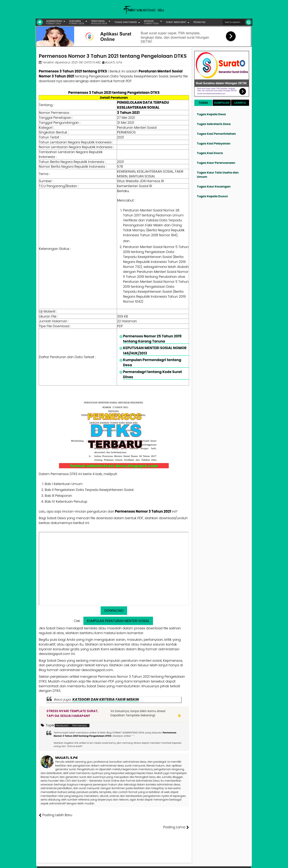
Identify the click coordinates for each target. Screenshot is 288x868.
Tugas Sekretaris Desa (214, 124)
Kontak (221, 862)
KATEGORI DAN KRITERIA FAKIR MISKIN (106, 699)
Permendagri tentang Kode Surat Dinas (153, 374)
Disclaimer (244, 862)
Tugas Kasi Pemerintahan (216, 134)
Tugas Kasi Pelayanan (214, 144)
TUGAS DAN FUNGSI (126, 22)
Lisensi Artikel (112, 862)
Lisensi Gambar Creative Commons (149, 862)
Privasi (231, 862)
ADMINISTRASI (54, 22)
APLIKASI (151, 22)
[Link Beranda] (40, 22)
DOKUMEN (77, 22)
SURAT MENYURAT (176, 22)
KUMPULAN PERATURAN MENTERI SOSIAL (118, 621)
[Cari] (249, 22)
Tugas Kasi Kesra (210, 153)
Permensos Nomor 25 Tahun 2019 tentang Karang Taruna (152, 339)
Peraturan (62, 726)
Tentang (182, 862)
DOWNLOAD (114, 611)
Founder (195, 862)
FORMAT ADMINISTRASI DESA (55, 862)
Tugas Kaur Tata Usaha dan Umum (218, 175)
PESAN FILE (199, 22)
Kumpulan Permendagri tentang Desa (152, 362)
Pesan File (208, 862)
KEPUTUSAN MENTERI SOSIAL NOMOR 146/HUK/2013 (155, 351)
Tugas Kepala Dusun (212, 196)
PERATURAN (99, 22)
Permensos (79, 726)
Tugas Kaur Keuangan (214, 187)
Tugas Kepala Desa (211, 114)
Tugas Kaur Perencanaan (216, 163)
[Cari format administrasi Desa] (234, 22)
